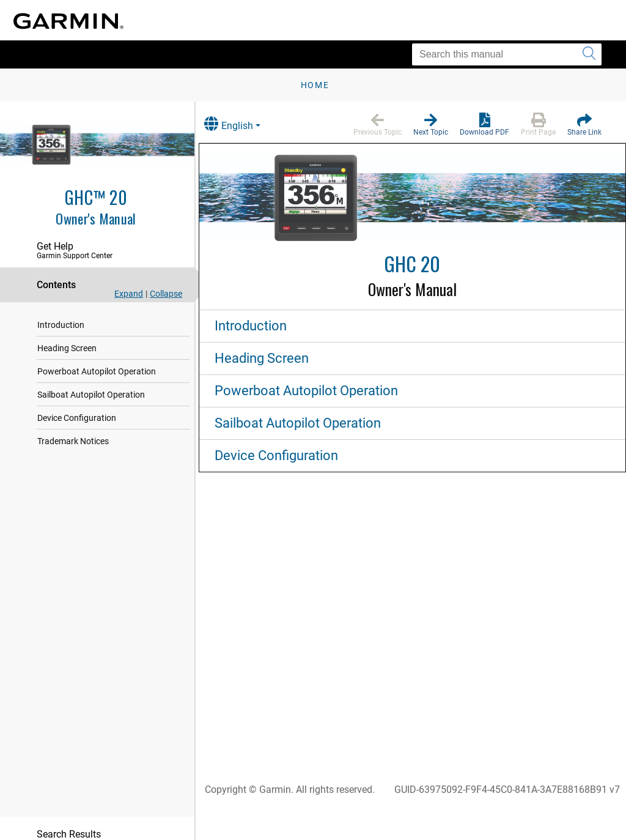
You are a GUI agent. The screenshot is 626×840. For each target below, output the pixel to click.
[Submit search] (589, 54)
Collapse (166, 294)
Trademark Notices (73, 441)
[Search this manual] (507, 54)
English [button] (241, 124)
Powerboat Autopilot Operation (97, 371)
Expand (129, 294)
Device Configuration (77, 418)
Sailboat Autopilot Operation (91, 395)
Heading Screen (67, 348)
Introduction (61, 325)
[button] (377, 125)
